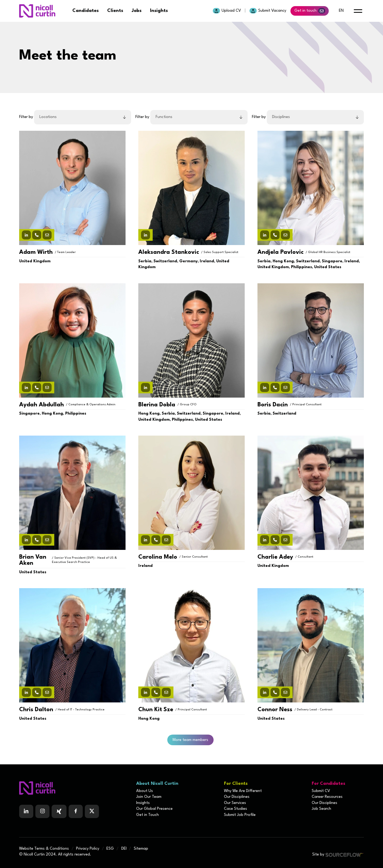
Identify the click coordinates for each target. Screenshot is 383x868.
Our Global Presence (154, 809)
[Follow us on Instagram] (42, 811)
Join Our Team (149, 797)
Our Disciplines (237, 797)
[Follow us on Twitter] (92, 811)
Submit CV (321, 791)
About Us (145, 791)
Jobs (137, 11)
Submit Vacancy (268, 11)
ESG (110, 849)
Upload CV (227, 11)
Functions (164, 117)
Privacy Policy (88, 849)
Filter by (26, 117)
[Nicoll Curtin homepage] (37, 11)
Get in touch (310, 11)
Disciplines (281, 117)
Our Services (235, 803)
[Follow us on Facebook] (59, 811)
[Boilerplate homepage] (74, 788)
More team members (190, 740)
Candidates (86, 11)
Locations (48, 117)
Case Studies (236, 809)
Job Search (321, 809)
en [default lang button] (341, 11)
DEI (124, 849)
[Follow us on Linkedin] (26, 811)
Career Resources (327, 797)
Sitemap (141, 849)
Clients (115, 11)
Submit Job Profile (240, 815)
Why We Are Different (243, 791)
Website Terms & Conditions (44, 849)
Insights (159, 11)
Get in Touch (147, 815)
